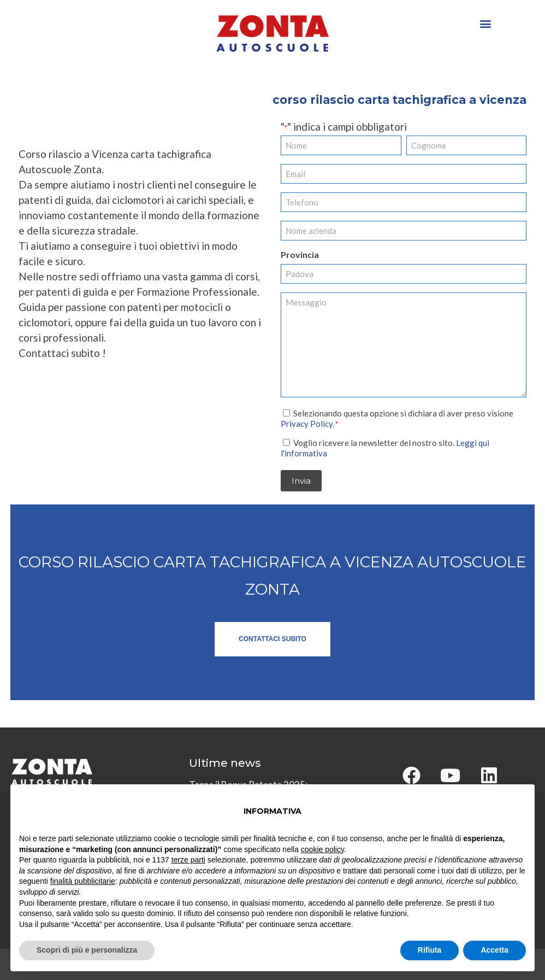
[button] (485, 23)
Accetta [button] (494, 950)
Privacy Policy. (307, 424)
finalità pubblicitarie (83, 881)
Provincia (300, 254)
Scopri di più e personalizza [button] (87, 950)
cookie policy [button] (322, 849)
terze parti (188, 860)
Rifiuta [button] (430, 950)
